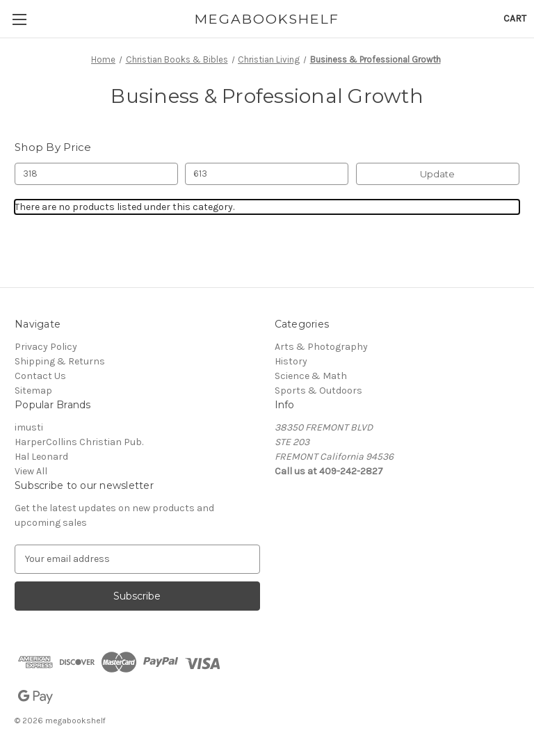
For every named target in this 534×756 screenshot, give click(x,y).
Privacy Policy (46, 347)
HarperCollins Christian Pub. (79, 442)
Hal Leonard (41, 457)
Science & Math (311, 376)
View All (31, 471)
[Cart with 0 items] (515, 18)
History (291, 361)
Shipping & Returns (60, 361)
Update (437, 174)
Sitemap (33, 391)
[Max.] (267, 174)
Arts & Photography (321, 347)
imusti (29, 427)
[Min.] (96, 174)
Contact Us (40, 376)
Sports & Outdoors (318, 391)
